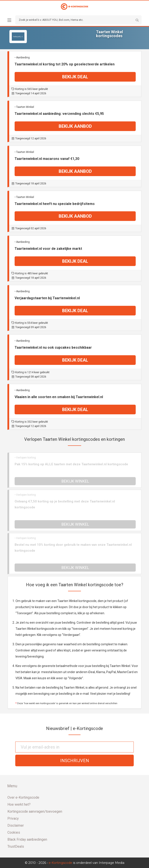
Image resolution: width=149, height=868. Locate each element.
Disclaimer (16, 825)
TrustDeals (16, 846)
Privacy (13, 818)
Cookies (14, 832)
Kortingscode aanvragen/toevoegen (35, 811)
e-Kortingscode (60, 863)
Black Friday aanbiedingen (27, 839)
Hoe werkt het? (19, 804)
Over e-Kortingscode (23, 797)
